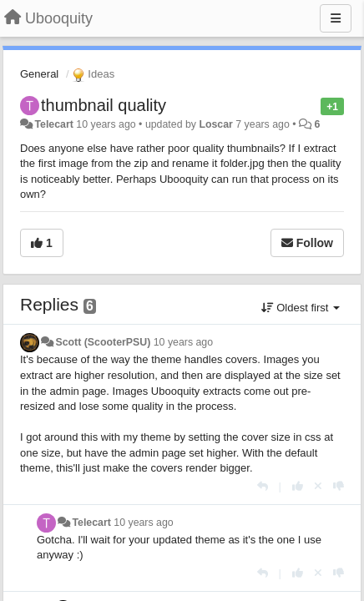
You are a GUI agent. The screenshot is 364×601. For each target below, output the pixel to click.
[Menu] (336, 18)
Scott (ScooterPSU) (103, 342)
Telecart (53, 124)
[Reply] (263, 486)
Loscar (215, 124)
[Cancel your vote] (318, 486)
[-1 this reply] (339, 486)
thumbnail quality (104, 105)
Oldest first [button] (301, 308)
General (39, 74)
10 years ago (183, 342)
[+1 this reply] (298, 486)
